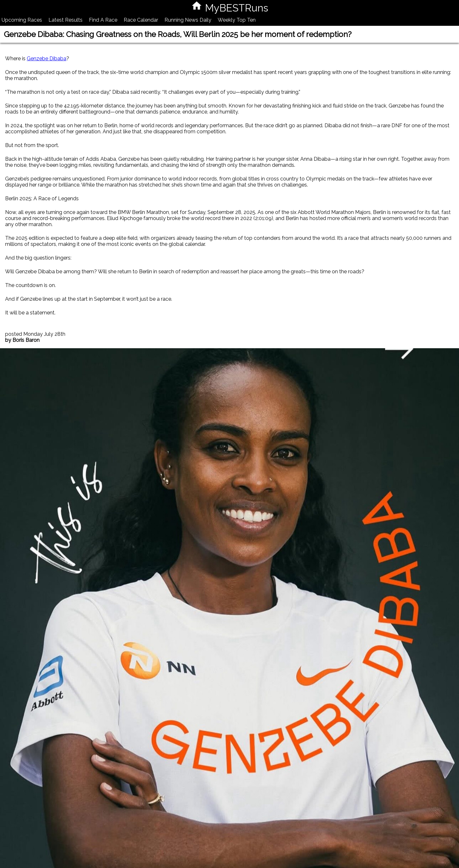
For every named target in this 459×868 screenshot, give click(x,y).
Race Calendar (141, 20)
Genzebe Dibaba (47, 59)
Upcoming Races (22, 20)
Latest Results (66, 20)
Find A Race (103, 20)
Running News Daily (188, 20)
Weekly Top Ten (237, 20)
